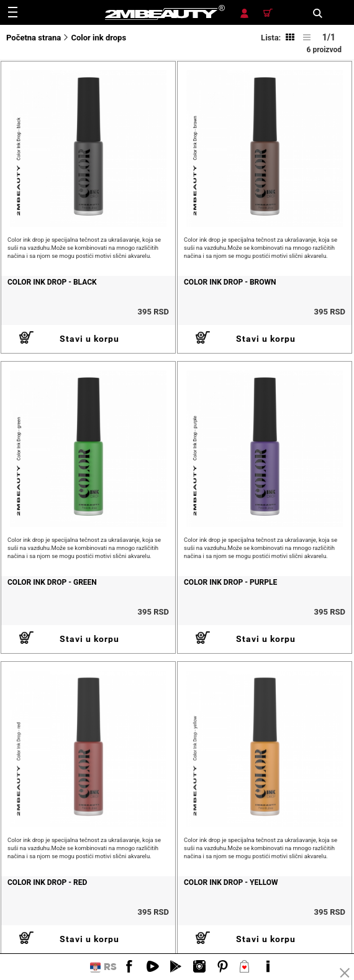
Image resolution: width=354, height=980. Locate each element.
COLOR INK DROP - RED (47, 882)
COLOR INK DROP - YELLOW (231, 882)
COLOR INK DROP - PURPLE (230, 582)
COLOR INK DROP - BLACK (52, 282)
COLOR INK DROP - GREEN (52, 582)
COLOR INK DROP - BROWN (230, 282)
